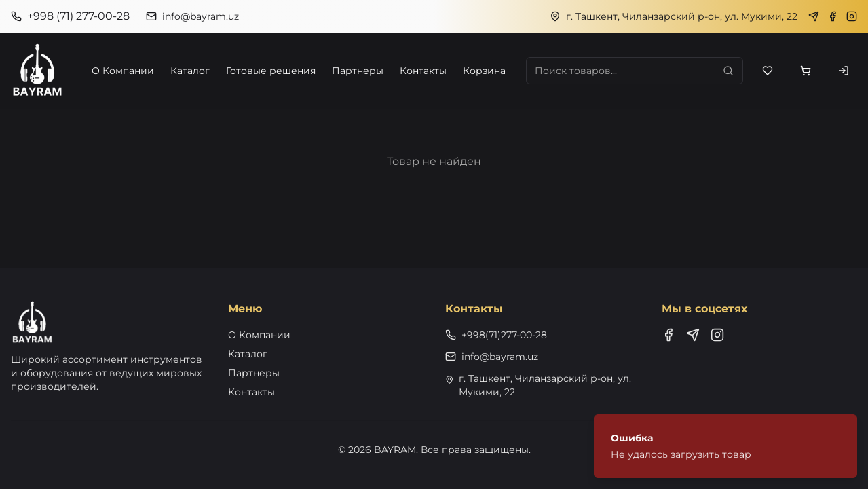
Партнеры (358, 71)
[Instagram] (852, 16)
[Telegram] (814, 16)
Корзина (484, 71)
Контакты (423, 71)
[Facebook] (833, 16)
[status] (725, 446)
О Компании (123, 71)
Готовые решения (271, 71)
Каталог (190, 71)
